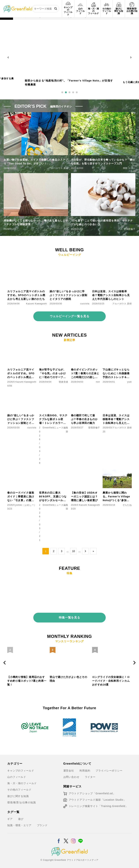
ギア (10, 817)
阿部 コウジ (129, 168)
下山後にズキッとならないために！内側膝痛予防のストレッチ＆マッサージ (116, 374)
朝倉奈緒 (63, 382)
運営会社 (69, 769)
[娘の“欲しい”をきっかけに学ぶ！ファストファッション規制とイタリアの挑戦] (69, 263)
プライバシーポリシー (109, 769)
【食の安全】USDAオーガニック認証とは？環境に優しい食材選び (84, 496)
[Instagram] (73, 837)
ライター (90, 775)
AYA (66, 229)
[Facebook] (59, 837)
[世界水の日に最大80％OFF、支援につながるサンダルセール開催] (54, 471)
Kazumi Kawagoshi (37, 304)
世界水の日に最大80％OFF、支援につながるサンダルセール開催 (53, 497)
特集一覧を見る (69, 616)
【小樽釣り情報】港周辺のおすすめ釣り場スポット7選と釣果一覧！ (69, 679)
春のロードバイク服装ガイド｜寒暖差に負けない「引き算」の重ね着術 (21, 497)
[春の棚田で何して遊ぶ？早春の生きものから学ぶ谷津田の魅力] (86, 394)
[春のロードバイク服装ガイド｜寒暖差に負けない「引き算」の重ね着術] (22, 471)
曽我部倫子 (130, 229)
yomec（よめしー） (26, 505)
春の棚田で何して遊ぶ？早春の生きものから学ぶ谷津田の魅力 (84, 419)
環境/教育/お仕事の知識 (22, 801)
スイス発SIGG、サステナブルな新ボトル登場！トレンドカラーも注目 (53, 419)
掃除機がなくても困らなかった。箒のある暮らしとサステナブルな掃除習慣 (36, 222)
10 (73, 551)
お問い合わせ (71, 775)
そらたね (127, 505)
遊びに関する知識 (18, 794)
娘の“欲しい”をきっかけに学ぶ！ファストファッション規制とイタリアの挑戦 (68, 295)
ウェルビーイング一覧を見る (70, 316)
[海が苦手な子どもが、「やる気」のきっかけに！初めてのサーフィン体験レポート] (54, 348)
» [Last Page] (93, 551)
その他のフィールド (19, 788)
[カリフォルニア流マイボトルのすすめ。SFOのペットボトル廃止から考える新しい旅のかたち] (27, 263)
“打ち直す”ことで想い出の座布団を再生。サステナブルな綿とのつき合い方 (102, 222)
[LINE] (80, 837)
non (98, 382)
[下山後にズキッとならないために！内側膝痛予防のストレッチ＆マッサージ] (117, 348)
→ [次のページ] (85, 551)
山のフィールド (17, 775)
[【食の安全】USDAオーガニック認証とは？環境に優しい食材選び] (86, 471)
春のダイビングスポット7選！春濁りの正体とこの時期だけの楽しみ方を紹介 (85, 374)
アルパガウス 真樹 (59, 168)
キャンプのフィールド (21, 769)
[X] (66, 837)
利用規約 (85, 769)
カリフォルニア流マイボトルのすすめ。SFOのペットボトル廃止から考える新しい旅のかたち (26, 295)
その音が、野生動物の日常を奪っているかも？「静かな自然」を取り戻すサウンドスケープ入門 (103, 162)
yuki (129, 382)
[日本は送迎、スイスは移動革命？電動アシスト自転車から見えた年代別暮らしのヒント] (112, 263)
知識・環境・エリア (19, 824)
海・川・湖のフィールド (22, 782)
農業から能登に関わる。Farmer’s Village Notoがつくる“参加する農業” (116, 497)
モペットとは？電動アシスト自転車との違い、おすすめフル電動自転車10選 (26, 679)
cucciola (85, 304)
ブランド (42, 824)
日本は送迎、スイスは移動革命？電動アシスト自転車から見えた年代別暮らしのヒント (111, 295)
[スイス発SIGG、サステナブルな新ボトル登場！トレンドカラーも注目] (54, 394)
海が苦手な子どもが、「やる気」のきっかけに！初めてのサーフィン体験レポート (52, 374)
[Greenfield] (18, 7)
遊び (21, 817)
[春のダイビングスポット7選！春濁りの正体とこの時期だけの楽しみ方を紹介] (86, 348)
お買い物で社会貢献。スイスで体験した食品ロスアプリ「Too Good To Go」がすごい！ (36, 162)
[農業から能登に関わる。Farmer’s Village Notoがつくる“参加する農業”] (117, 471)
